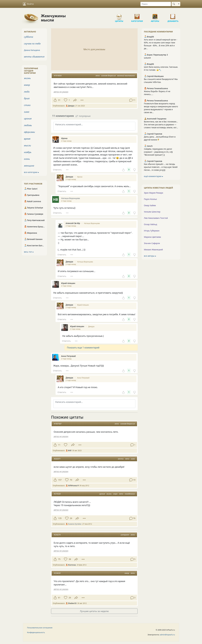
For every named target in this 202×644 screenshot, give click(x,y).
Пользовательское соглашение (40, 628)
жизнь (109, 494)
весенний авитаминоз (126, 76)
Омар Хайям (150, 205)
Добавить (173, 15)
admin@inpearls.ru (167, 635)
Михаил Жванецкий (153, 250)
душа (27, 98)
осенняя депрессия (109, 76)
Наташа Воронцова (92, 223)
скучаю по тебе (32, 44)
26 (71, 518)
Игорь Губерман (152, 231)
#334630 (57, 573)
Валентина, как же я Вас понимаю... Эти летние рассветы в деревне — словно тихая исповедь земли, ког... (161, 125)
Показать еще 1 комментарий (83, 348)
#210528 (57, 494)
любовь (28, 125)
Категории (137, 15)
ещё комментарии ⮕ (153, 176)
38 (70, 559)
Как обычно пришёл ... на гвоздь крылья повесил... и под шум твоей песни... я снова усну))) (161, 167)
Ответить (57, 170)
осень (27, 159)
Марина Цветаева (152, 237)
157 (60, 480)
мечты (121, 459)
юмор (127, 573)
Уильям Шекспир (152, 212)
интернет (125, 535)
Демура (91, 326)
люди (27, 92)
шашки (147, 58)
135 (60, 518)
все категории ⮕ (31, 172)
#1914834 (58, 76)
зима (133, 459)
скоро (115, 494)
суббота (29, 37)
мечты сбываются (34, 57)
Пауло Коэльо (150, 199)
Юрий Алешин (83, 305)
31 (59, 100)
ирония (102, 494)
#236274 (57, 535)
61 (59, 598)
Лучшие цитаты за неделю (94, 611)
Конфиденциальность (36, 632)
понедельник (130, 494)
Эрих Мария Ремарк (154, 193)
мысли (27, 145)
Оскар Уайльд (150, 224)
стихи (27, 105)
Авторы (155, 15)
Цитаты (119, 15)
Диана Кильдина (32, 50)
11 (59, 445)
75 (59, 559)
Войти (28, 4)
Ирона (80, 177)
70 (71, 480)
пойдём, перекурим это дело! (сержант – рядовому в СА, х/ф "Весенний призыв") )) (158, 152)
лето (98, 76)
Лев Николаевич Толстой (156, 218)
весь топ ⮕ (29, 252)
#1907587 (58, 424)
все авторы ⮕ (150, 256)
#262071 (57, 459)
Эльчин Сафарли (152, 243)
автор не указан (61, 92)
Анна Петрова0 (83, 378)
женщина (29, 166)
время (27, 139)
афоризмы (29, 132)
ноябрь (28, 152)
